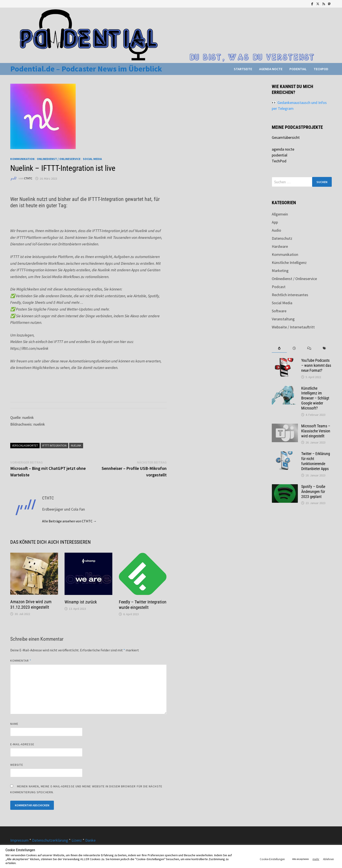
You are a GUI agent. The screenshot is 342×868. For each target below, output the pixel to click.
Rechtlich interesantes (290, 295)
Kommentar (21, 661)
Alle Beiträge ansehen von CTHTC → (69, 521)
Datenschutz (282, 238)
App (275, 222)
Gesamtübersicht (286, 137)
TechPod (321, 69)
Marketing (280, 271)
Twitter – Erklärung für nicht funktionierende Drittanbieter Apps (316, 461)
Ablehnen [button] (328, 859)
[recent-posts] (294, 348)
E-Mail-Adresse (22, 744)
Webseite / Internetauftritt (293, 327)
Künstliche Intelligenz (289, 262)
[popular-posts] (279, 348)
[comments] (309, 348)
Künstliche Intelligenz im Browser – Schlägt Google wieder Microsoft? (315, 398)
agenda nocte (271, 69)
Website (17, 765)
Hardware (280, 246)
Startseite (243, 69)
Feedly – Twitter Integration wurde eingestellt (143, 605)
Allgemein (280, 214)
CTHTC (28, 178)
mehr (316, 859)
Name (14, 724)
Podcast (279, 287)
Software (279, 311)
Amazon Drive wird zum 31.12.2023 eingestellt (31, 604)
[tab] (279, 348)
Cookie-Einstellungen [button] (272, 859)
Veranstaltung (283, 319)
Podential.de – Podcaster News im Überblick (86, 69)
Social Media (92, 159)
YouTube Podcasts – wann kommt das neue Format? (316, 365)
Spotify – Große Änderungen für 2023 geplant (313, 492)
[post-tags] (324, 348)
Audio (276, 230)
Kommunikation (22, 159)
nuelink (76, 445)
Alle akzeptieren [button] (301, 859)
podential (298, 69)
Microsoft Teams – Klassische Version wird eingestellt (316, 431)
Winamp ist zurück (81, 602)
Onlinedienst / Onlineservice (59, 159)
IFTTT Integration (54, 445)
